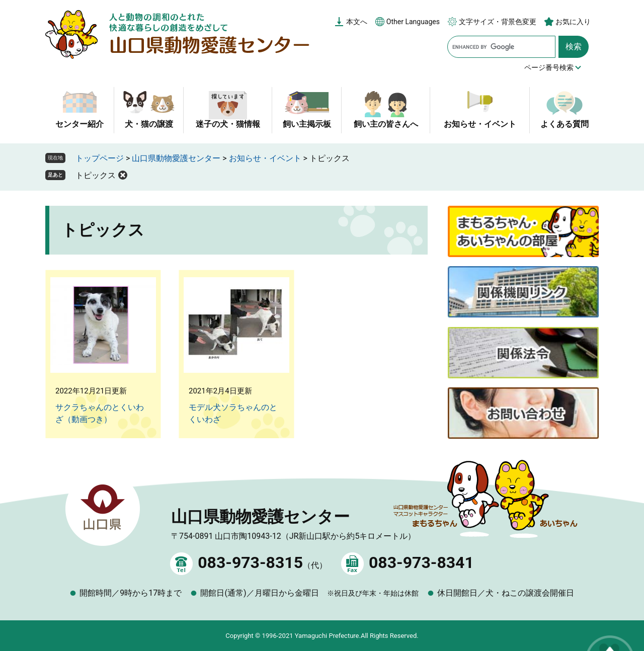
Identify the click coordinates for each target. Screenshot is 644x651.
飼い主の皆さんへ (386, 124)
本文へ (357, 22)
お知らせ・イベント (480, 124)
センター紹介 (79, 124)
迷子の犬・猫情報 (228, 124)
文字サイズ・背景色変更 (498, 22)
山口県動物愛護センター (176, 158)
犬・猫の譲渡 (149, 124)
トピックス (96, 175)
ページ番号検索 (549, 67)
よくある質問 (565, 124)
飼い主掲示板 (307, 124)
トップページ (100, 158)
